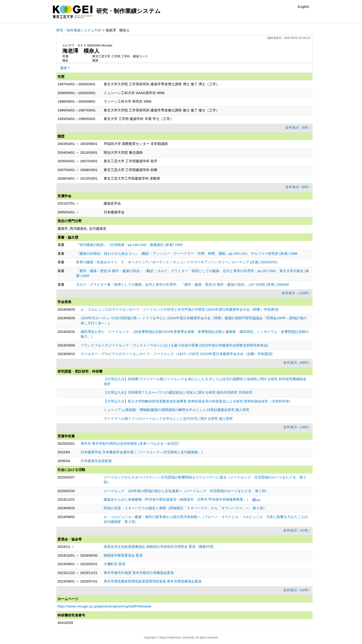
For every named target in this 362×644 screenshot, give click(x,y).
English (303, 7)
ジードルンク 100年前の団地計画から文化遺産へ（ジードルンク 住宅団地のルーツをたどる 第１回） (186, 491)
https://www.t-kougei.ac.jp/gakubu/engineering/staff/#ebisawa (104, 606)
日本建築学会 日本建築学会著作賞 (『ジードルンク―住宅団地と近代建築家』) (142, 452)
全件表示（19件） (297, 427)
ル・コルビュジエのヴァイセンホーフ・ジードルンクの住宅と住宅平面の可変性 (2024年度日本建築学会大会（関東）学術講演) (180, 309)
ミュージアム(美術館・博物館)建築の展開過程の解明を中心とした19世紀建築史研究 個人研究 (176, 410)
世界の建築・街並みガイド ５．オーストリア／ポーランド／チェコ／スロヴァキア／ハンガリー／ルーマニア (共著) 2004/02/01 (177, 262)
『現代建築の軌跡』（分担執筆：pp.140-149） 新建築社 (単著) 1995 (129, 245)
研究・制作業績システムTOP (79, 30)
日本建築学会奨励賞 (96, 461)
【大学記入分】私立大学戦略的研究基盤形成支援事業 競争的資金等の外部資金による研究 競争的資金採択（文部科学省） (198, 401)
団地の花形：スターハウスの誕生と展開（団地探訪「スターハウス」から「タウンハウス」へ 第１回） (185, 508)
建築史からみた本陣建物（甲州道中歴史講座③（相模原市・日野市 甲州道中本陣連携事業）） (177, 499)
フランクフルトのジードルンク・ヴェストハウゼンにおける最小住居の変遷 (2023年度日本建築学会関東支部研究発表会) (174, 345)
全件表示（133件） (296, 293)
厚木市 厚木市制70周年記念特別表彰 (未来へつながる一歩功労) (130, 443)
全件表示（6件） (298, 127)
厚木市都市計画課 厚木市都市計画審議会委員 (139, 573)
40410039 (65, 623)
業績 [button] (63, 68)
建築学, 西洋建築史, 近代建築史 (82, 228)
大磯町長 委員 (115, 564)
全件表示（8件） (298, 187)
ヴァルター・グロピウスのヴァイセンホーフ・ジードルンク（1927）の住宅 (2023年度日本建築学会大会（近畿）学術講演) (176, 354)
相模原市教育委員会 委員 (123, 555)
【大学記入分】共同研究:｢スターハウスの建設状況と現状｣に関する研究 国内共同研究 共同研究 (178, 392)
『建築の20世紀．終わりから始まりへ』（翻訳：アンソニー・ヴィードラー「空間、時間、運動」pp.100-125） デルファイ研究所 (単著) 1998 (187, 253)
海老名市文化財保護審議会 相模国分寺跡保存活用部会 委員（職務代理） (160, 547)
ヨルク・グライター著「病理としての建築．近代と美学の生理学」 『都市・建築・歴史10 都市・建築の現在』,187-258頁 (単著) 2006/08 (182, 284)
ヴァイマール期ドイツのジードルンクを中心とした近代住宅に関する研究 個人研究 (168, 419)
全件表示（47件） (297, 530)
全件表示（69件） (297, 363)
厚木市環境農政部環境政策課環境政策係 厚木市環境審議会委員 (153, 581)
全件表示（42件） (297, 590)
